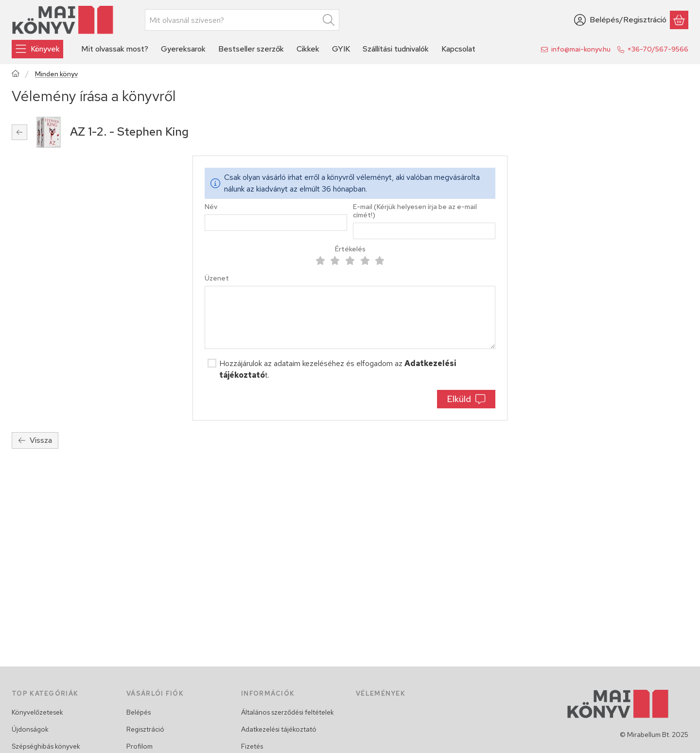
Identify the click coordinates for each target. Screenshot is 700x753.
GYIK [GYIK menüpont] (341, 49)
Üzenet (217, 278)
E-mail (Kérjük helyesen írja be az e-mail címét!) (415, 211)
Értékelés (350, 249)
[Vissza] (19, 132)
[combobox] (242, 20)
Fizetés (252, 746)
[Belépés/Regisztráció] (620, 20)
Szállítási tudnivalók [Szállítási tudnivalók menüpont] (396, 49)
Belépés (139, 712)
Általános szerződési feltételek (288, 712)
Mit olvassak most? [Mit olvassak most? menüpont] (115, 49)
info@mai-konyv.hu (581, 49)
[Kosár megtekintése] (679, 20)
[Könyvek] (37, 49)
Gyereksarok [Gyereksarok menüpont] (183, 49)
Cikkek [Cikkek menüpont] (308, 49)
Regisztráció (145, 729)
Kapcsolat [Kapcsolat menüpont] (458, 49)
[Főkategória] (16, 75)
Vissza (35, 440)
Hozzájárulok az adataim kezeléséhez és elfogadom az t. (338, 369)
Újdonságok (30, 729)
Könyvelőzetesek (37, 712)
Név (211, 207)
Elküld (466, 399)
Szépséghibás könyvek (46, 746)
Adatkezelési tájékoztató (279, 729)
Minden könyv (56, 74)
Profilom (140, 746)
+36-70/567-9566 (658, 49)
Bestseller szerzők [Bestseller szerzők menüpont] (251, 49)
